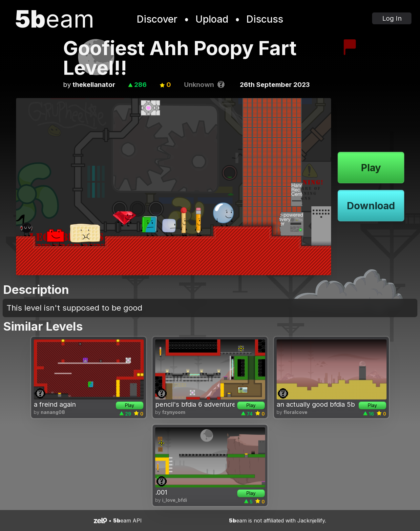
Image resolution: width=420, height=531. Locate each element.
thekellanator (94, 85)
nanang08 (53, 412)
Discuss (265, 19)
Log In (392, 18)
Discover (157, 19)
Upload (212, 19)
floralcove (295, 412)
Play (371, 168)
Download (371, 206)
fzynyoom (174, 412)
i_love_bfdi (175, 500)
